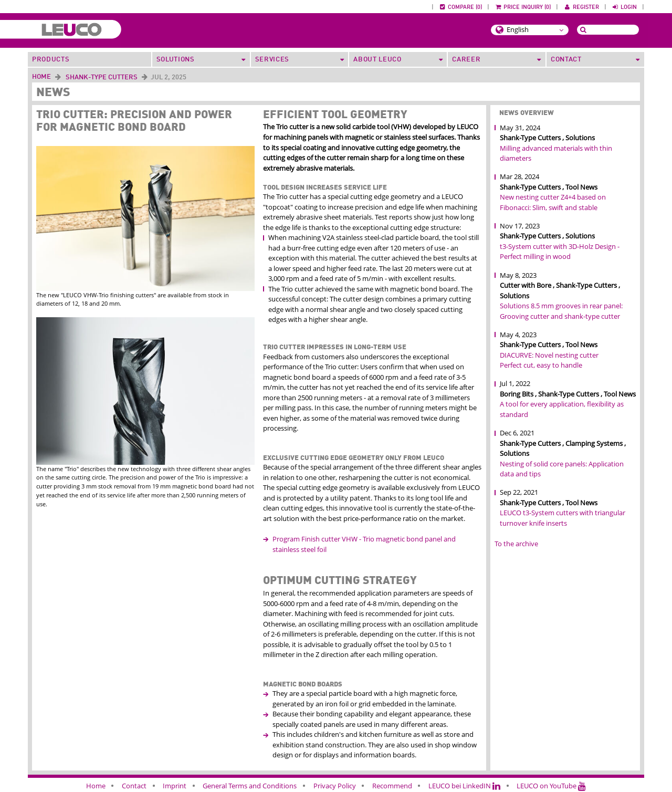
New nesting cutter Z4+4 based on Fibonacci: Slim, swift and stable (553, 202)
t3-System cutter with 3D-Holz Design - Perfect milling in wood (560, 252)
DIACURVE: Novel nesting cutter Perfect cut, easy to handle (549, 360)
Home (41, 77)
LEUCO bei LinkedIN (464, 786)
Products (51, 60)
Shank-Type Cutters (102, 77)
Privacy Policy (335, 786)
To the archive (516, 544)
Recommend (392, 786)
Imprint (175, 786)
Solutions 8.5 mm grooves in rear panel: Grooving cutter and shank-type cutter (561, 311)
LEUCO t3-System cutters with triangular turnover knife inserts (563, 518)
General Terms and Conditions (250, 786)
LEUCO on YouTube (551, 786)
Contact (134, 786)
